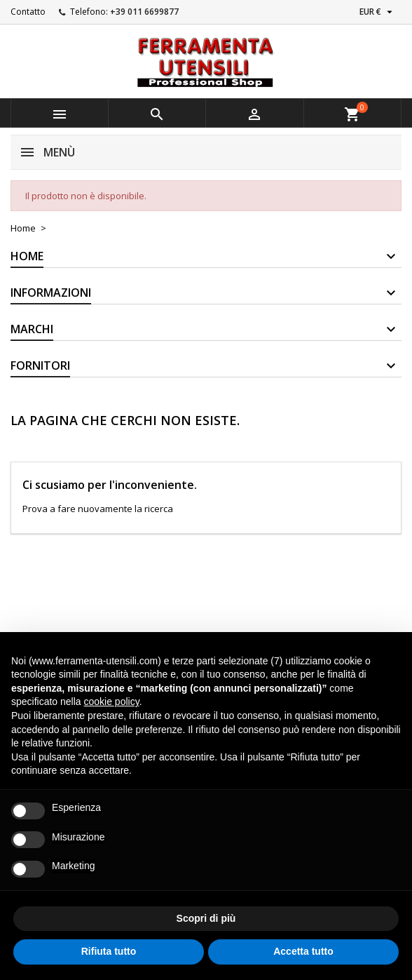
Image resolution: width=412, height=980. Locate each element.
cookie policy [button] (112, 702)
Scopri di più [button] (206, 918)
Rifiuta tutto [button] (109, 951)
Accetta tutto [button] (303, 951)
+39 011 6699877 (144, 12)
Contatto (28, 12)
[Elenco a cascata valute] (378, 12)
